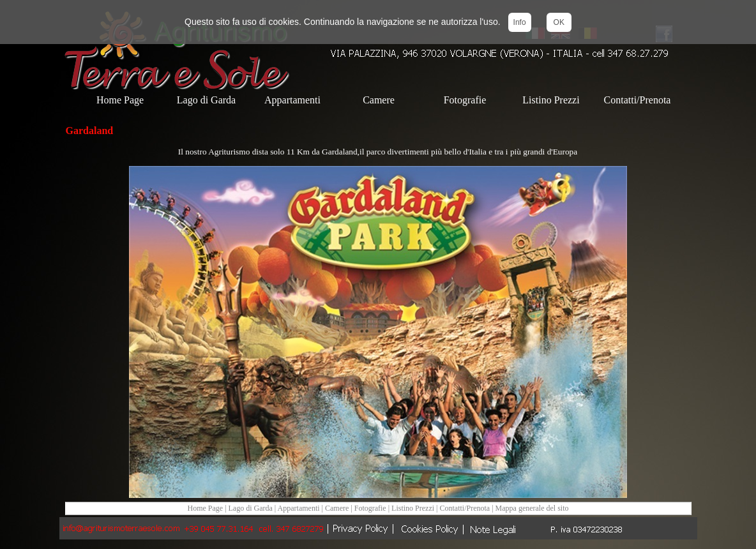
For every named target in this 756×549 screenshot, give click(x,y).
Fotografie (370, 508)
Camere (338, 508)
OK (559, 22)
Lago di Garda (251, 508)
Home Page (205, 508)
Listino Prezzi (413, 508)
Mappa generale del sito (532, 508)
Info (520, 22)
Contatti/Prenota (465, 508)
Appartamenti (300, 508)
